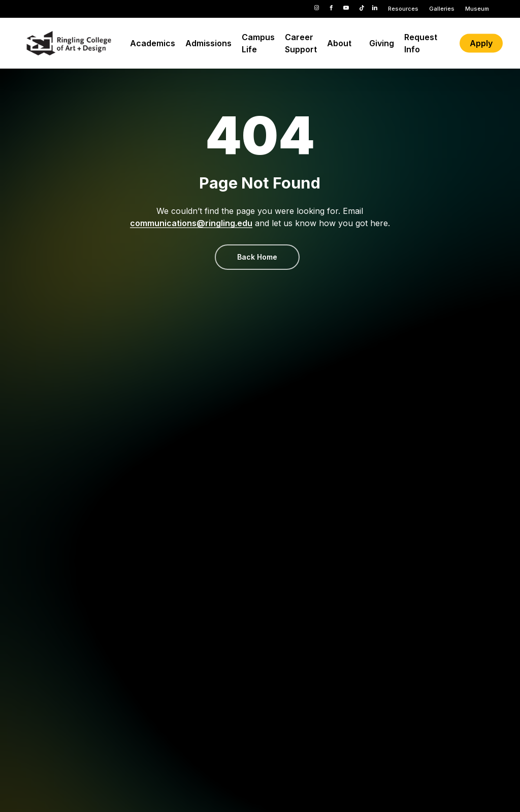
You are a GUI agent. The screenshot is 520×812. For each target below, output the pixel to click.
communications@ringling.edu (191, 223)
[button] (257, 257)
